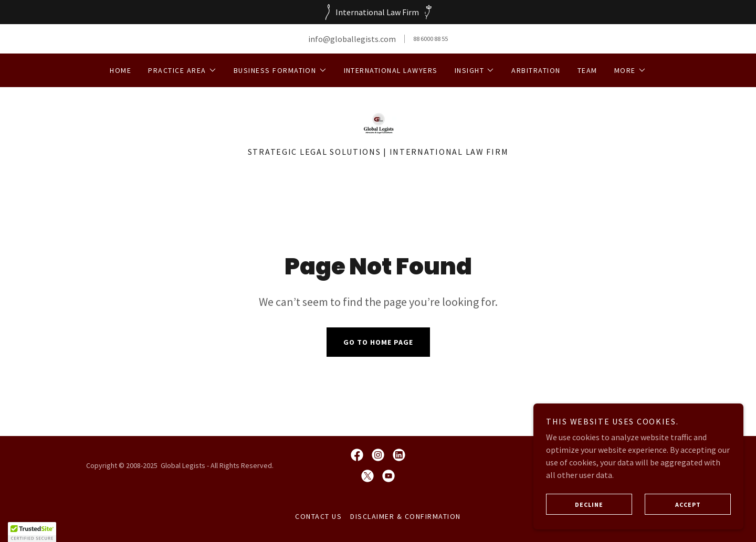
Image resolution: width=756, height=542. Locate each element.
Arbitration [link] (536, 70)
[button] (182, 70)
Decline (575, 504)
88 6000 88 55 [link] (430, 39)
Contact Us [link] (318, 516)
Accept (673, 504)
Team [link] (587, 70)
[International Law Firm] (378, 12)
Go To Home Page (378, 342)
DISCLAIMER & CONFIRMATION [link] (405, 516)
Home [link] (120, 70)
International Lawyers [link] (391, 70)
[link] (378, 122)
